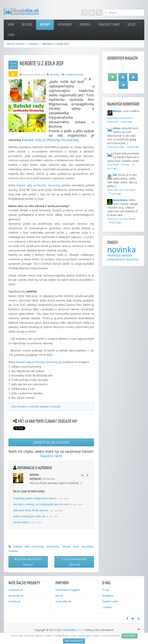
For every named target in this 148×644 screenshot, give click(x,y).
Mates (117, 111)
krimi (122, 259)
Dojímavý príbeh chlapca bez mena (34, 498)
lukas (117, 128)
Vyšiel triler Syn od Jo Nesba (121, 190)
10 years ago (133, 147)
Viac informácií (74, 641)
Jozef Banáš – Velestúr (119, 165)
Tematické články (109, 25)
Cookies (107, 607)
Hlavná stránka (16, 44)
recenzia (114, 255)
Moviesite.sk (16, 596)
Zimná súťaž (21, 522)
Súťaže (131, 25)
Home (11, 25)
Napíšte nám (51, 456)
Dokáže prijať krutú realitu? (28, 562)
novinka (13, 551)
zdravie (66, 546)
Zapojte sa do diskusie (51, 442)
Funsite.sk (14, 601)
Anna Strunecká (83, 546)
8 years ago (126, 122)
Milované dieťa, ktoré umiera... (31, 510)
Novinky (45, 25)
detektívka (132, 259)
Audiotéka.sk (63, 601)
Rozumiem (130, 636)
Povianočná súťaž (116, 147)
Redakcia (108, 596)
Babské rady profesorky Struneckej (50, 140)
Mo (115, 175)
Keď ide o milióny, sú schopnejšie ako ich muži (41, 504)
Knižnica (85, 25)
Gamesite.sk (16, 590)
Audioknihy (65, 25)
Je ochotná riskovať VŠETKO (74, 562)
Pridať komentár (75, 74)
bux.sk (57, 406)
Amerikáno (120, 200)
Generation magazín (68, 590)
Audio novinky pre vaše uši (29, 516)
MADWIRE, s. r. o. (74, 630)
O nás (11, 35)
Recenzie (27, 25)
